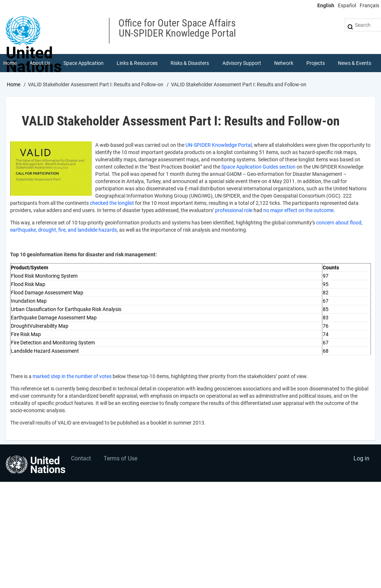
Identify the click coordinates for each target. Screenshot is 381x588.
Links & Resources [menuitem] (137, 63)
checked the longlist (112, 203)
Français (369, 5)
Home (14, 84)
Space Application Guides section (258, 167)
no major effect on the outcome (298, 210)
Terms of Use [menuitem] (120, 458)
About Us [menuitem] (40, 63)
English (326, 5)
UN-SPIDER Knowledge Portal (219, 145)
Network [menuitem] (284, 63)
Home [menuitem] (10, 63)
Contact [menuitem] (81, 458)
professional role (234, 210)
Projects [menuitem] (316, 63)
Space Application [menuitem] (83, 63)
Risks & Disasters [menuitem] (190, 63)
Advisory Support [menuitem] (242, 63)
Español (347, 5)
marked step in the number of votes (72, 376)
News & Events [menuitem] (355, 63)
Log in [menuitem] (361, 458)
